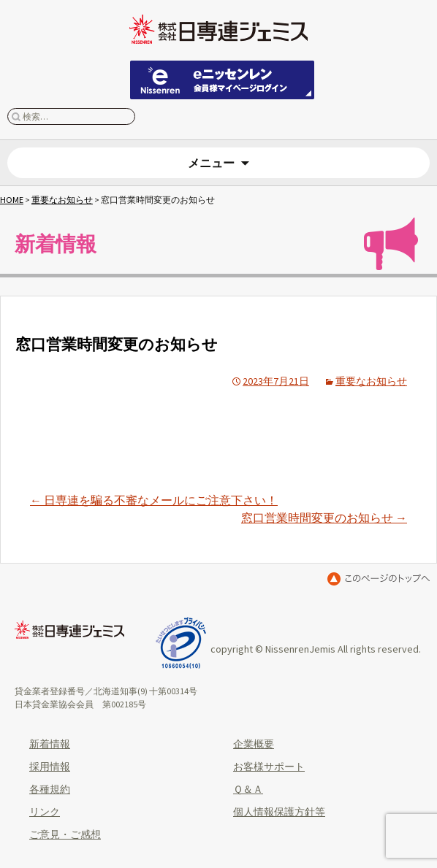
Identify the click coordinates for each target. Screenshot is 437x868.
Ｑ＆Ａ (248, 789)
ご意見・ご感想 (65, 834)
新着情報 (50, 744)
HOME (12, 200)
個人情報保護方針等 (279, 812)
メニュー (211, 163)
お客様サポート (269, 767)
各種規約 (50, 789)
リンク (45, 812)
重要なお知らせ (62, 200)
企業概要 (254, 744)
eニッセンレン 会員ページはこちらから (222, 80)
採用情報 (50, 767)
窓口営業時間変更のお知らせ (324, 518)
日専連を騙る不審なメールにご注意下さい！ (154, 500)
